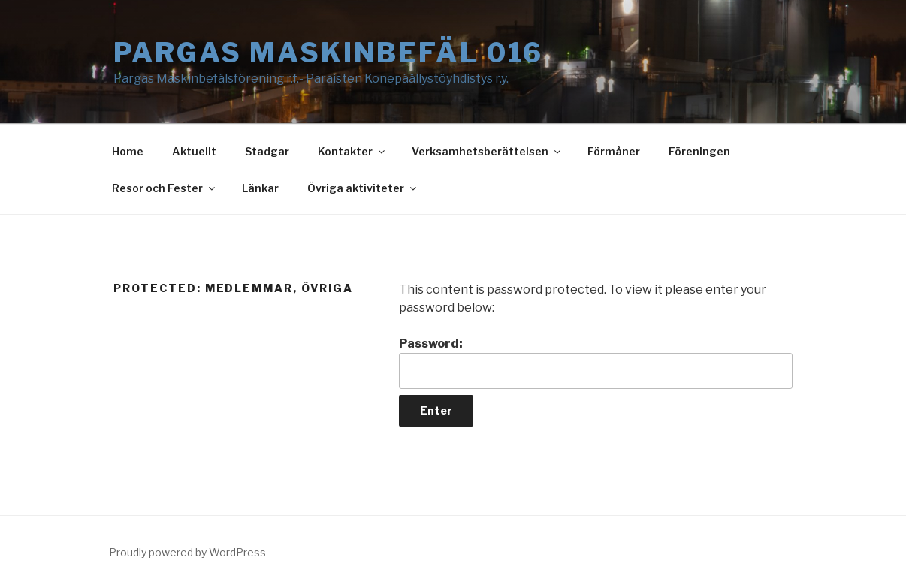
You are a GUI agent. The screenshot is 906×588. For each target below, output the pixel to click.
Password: (596, 363)
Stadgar (267, 151)
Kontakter (352, 151)
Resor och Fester (165, 188)
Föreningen (699, 151)
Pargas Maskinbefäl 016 (328, 53)
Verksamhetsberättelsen (487, 151)
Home (128, 151)
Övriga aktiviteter (363, 188)
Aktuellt (194, 151)
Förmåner (614, 151)
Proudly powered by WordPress (187, 552)
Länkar (260, 188)
